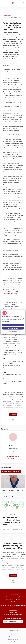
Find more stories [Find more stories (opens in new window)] (13, 639)
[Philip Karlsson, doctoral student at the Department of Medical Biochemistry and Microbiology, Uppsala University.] (13, 482)
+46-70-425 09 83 (13, 458)
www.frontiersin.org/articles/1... (11, 294)
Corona (19, 375)
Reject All (13, 325)
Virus (4, 381)
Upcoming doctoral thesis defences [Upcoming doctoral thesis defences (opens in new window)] (13, 614)
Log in (13, 641)
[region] (13, 322)
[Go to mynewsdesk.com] (13, 631)
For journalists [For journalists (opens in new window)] (13, 637)
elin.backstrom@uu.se (13, 456)
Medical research (7, 375)
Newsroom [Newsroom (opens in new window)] (13, 608)
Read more (13, 415)
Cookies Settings (13, 331)
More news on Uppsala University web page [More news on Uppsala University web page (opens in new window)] (13, 606)
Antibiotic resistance (11, 381)
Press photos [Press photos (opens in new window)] (13, 610)
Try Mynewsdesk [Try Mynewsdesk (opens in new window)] (13, 635)
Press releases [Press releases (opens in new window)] (13, 612)
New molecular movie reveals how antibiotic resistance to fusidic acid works (12, 521)
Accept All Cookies (13, 328)
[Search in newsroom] (24, 3)
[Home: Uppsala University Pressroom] (13, 3)
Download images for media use (11, 471)
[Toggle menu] (2, 3)
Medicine (14, 375)
